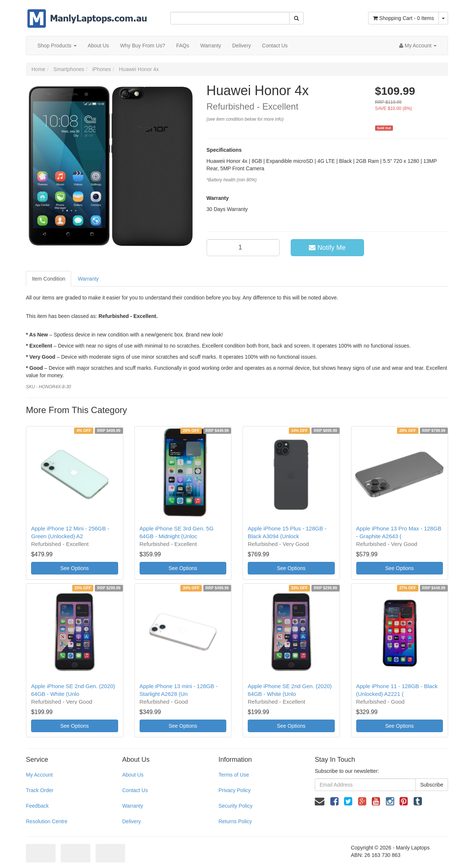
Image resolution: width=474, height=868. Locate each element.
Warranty (211, 46)
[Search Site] (296, 18)
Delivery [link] (132, 821)
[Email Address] (365, 785)
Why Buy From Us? (142, 46)
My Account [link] (39, 775)
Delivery (242, 46)
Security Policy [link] (236, 806)
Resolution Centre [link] (47, 821)
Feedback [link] (37, 806)
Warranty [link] (133, 806)
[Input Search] (230, 18)
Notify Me (327, 248)
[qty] (243, 248)
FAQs (183, 46)
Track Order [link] (40, 790)
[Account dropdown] (418, 46)
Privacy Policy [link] (235, 790)
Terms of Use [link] (234, 775)
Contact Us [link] (135, 790)
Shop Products (57, 46)
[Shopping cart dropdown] (443, 18)
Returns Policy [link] (235, 821)
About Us (99, 46)
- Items (403, 18)
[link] (334, 801)
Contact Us (275, 46)
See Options (75, 568)
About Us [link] (133, 775)
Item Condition (49, 279)
